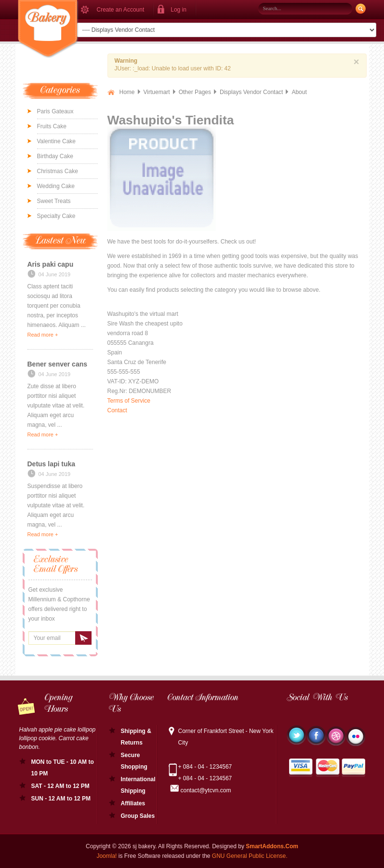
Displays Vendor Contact (251, 92)
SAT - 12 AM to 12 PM (60, 786)
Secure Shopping (134, 761)
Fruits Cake (52, 126)
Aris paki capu (51, 264)
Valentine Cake (57, 141)
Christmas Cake (58, 171)
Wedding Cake (56, 186)
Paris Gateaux (55, 111)
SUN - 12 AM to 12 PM (61, 799)
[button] (175, 10)
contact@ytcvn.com (206, 790)
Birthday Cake (55, 156)
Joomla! (106, 856)
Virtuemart (157, 92)
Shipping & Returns (136, 737)
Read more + (43, 335)
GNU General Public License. (250, 856)
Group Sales (138, 816)
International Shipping (138, 785)
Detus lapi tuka (52, 464)
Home (127, 92)
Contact (117, 410)
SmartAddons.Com (272, 846)
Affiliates (133, 803)
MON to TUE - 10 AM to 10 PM (63, 768)
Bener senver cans (58, 364)
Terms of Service (129, 401)
